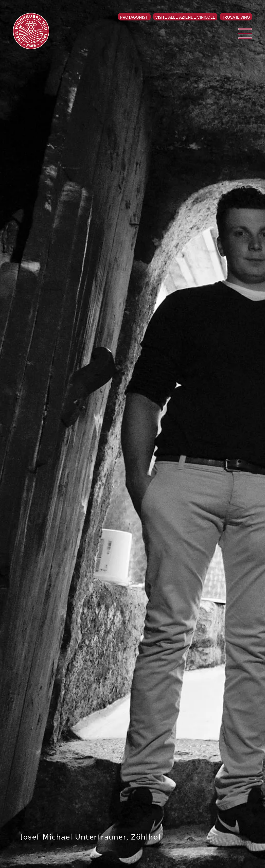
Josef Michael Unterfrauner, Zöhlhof (91, 836)
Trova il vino (236, 17)
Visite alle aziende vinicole (185, 17)
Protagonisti (134, 17)
